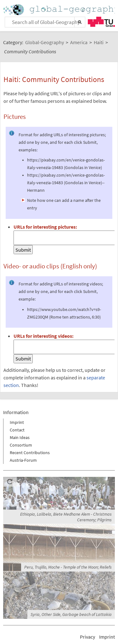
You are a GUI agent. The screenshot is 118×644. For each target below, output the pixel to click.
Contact (17, 430)
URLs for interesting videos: (44, 336)
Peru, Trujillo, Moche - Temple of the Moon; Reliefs (68, 567)
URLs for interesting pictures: (45, 227)
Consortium (21, 445)
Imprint (17, 422)
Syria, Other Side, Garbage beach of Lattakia (71, 614)
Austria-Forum (23, 460)
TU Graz (101, 22)
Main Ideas (20, 437)
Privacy (87, 637)
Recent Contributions (30, 453)
